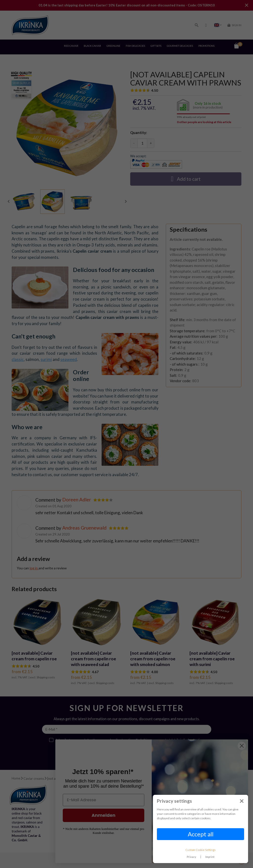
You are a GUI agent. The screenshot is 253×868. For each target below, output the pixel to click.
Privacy (191, 857)
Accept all (201, 834)
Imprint (210, 857)
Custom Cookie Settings (200, 850)
